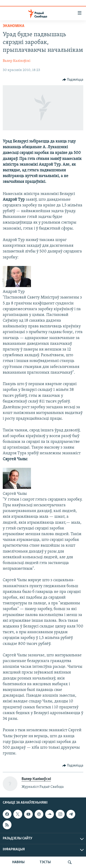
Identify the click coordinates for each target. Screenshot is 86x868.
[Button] (73, 80)
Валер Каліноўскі (17, 61)
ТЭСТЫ (45, 862)
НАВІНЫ (18, 862)
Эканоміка (14, 26)
